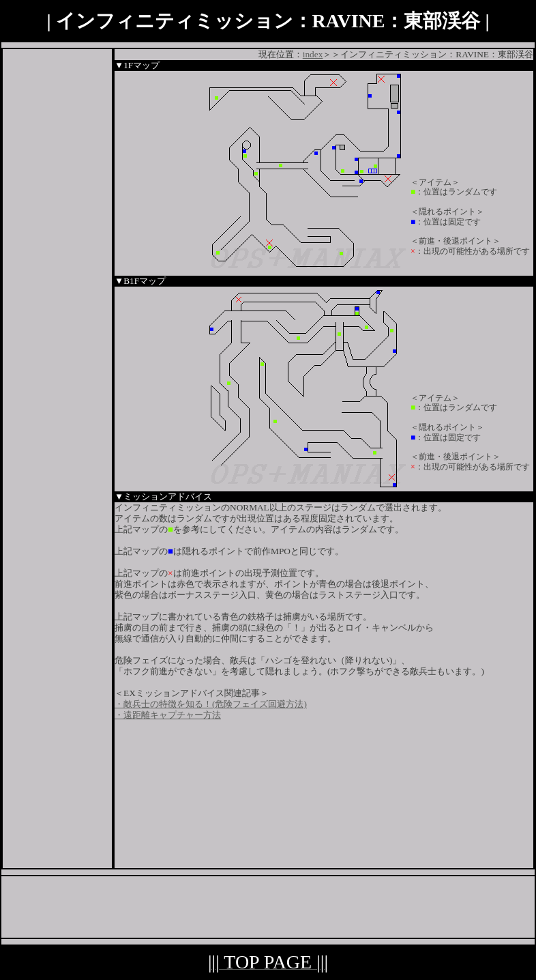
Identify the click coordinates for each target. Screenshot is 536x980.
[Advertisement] (57, 254)
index (313, 54)
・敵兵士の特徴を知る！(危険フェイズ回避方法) (211, 704)
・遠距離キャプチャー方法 (168, 715)
